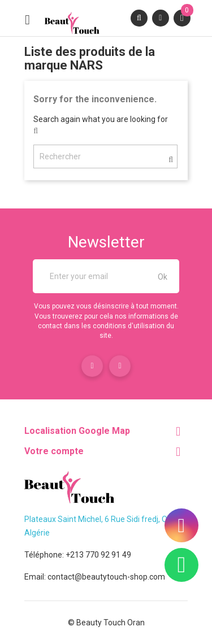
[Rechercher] (105, 156)
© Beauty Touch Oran (106, 623)
